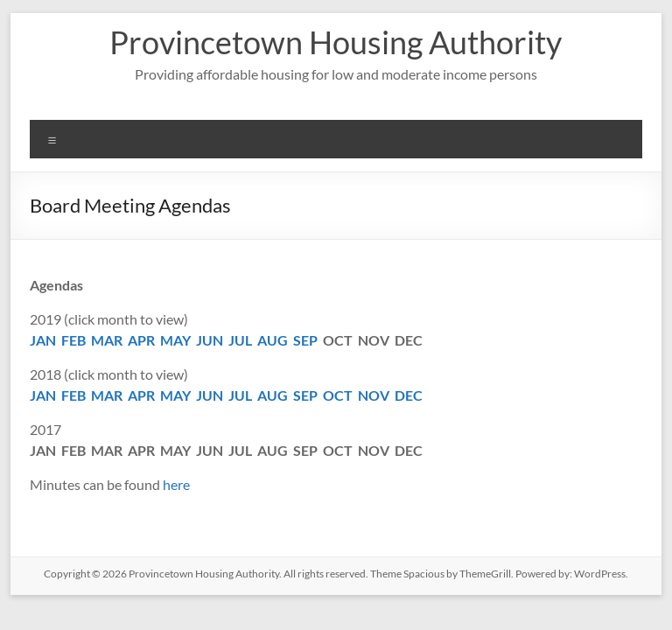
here (176, 484)
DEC (409, 395)
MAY (175, 340)
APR (141, 340)
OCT (338, 395)
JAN (43, 340)
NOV (374, 395)
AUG (273, 340)
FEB (73, 340)
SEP (305, 340)
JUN (210, 340)
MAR (107, 340)
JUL (240, 340)
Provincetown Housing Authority (336, 42)
